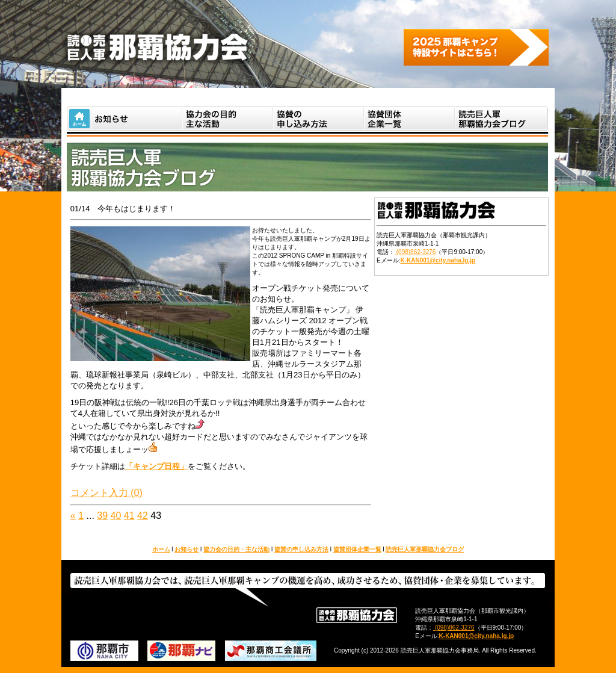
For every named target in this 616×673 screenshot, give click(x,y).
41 (129, 516)
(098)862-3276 (415, 252)
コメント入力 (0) (106, 493)
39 (102, 516)
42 (143, 516)
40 (116, 516)
